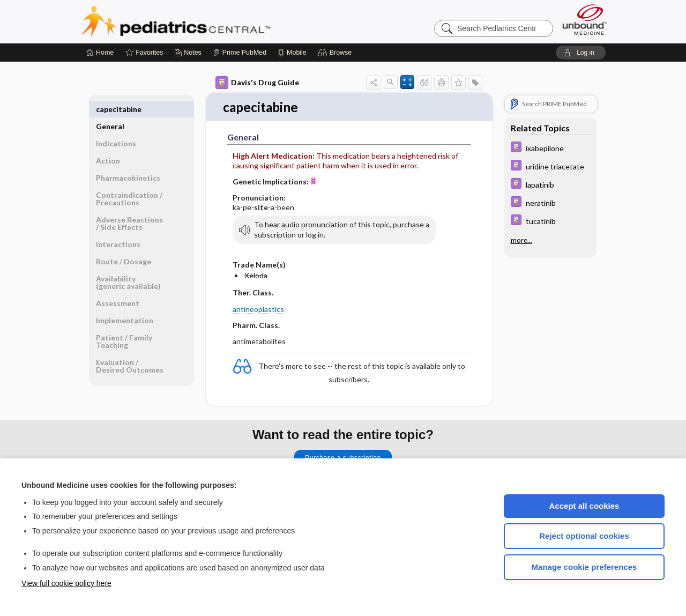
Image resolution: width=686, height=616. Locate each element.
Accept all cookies (584, 506)
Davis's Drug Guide (257, 83)
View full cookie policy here (66, 583)
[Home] (100, 53)
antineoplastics (258, 310)
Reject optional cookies (584, 536)
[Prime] (240, 53)
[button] (336, 53)
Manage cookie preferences (584, 567)
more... (521, 240)
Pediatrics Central (214, 21)
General (110, 109)
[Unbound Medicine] (585, 20)
